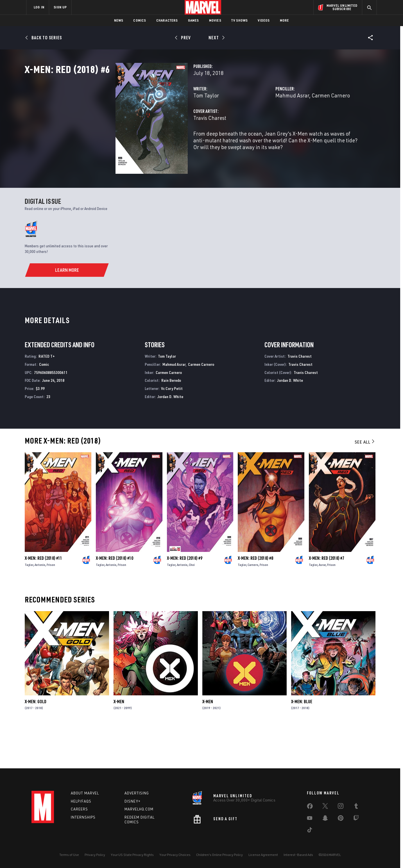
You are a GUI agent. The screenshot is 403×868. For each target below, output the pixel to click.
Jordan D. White (170, 437)
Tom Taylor (143, 120)
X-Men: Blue (302, 742)
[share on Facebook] (310, 807)
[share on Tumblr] (356, 807)
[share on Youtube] (310, 819)
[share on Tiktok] (310, 831)
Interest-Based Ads (298, 855)
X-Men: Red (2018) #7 (327, 598)
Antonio (40, 605)
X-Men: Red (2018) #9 (185, 598)
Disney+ (133, 801)
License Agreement (263, 855)
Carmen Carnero (299, 120)
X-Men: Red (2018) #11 (43, 598)
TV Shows (240, 20)
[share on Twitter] (325, 807)
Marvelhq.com (139, 809)
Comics (140, 20)
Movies (215, 20)
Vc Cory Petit (172, 429)
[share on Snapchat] (325, 819)
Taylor (29, 605)
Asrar (322, 605)
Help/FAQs (81, 801)
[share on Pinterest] (341, 819)
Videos (264, 20)
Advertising (137, 793)
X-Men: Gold (36, 742)
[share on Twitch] (356, 819)
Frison (51, 605)
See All (365, 482)
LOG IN (39, 7)
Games (193, 20)
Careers (79, 809)
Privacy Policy (95, 855)
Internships (83, 817)
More (285, 20)
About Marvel (85, 793)
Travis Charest (146, 142)
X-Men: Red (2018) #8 (255, 598)
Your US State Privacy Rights (132, 855)
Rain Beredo (171, 420)
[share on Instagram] (341, 807)
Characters (167, 20)
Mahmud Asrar (261, 120)
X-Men (119, 742)
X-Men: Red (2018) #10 (115, 598)
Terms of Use (69, 855)
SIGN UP (60, 7)
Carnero (253, 605)
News (119, 20)
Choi (192, 605)
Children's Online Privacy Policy (219, 855)
